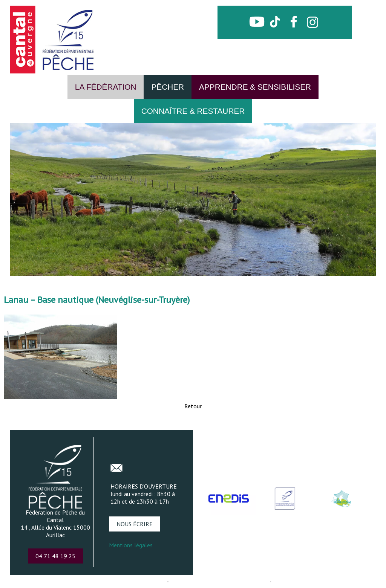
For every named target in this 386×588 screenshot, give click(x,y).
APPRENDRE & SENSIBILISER (255, 87)
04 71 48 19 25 (55, 556)
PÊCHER (168, 87)
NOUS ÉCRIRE (135, 524)
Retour (193, 406)
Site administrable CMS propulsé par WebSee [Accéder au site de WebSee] (219, 581)
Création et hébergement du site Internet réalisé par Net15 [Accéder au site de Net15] (103, 581)
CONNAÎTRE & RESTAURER (193, 111)
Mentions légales (131, 545)
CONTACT (274, 37)
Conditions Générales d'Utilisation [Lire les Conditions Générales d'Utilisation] (309, 581)
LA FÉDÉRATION (106, 87)
